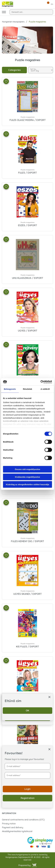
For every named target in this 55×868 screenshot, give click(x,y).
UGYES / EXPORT (28, 331)
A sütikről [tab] (45, 389)
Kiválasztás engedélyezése (27, 477)
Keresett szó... (18, 12)
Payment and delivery (13, 827)
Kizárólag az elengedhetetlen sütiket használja (27, 484)
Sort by (33, 69)
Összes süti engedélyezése (27, 469)
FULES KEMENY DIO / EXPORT (27, 541)
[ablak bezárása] (49, 749)
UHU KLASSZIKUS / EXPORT (28, 278)
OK (27, 710)
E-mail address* (14, 766)
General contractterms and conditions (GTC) (23, 820)
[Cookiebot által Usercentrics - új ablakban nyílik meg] (41, 382)
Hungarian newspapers (13, 22)
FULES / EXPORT (27, 173)
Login (27, 789)
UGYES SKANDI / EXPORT (27, 594)
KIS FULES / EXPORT (27, 647)
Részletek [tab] (27, 389)
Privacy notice (9, 824)
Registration (28, 798)
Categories (14, 70)
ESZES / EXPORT (27, 225)
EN (52, 4)
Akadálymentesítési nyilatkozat (17, 831)
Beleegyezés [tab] (10, 389)
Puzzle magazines (28, 117)
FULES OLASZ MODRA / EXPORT (28, 120)
